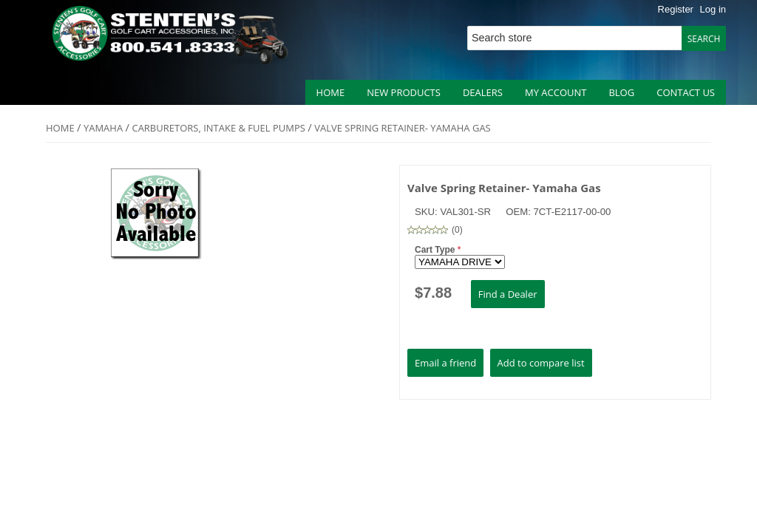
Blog (621, 92)
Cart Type (436, 250)
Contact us (686, 92)
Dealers (483, 92)
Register (676, 9)
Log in (713, 9)
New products (404, 92)
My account (556, 92)
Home (331, 92)
